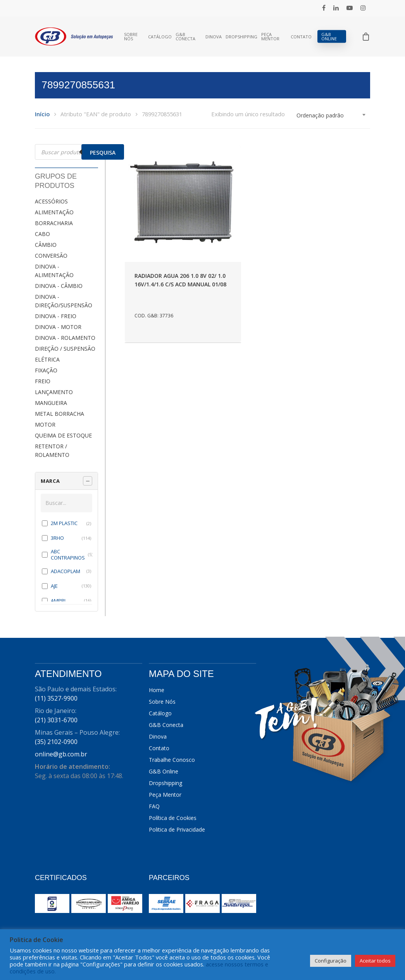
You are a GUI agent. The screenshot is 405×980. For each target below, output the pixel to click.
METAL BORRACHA (59, 414)
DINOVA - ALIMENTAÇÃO (54, 271)
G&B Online (329, 36)
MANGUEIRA (51, 403)
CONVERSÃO (51, 256)
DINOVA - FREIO (56, 316)
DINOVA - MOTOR (58, 327)
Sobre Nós (131, 36)
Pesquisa (103, 152)
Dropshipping (241, 37)
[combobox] (331, 115)
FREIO (43, 381)
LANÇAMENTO (54, 392)
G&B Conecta (185, 36)
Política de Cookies (173, 818)
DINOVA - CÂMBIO (59, 286)
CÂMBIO (46, 245)
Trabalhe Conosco (172, 760)
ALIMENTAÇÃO (54, 212)
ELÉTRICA (47, 359)
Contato (301, 37)
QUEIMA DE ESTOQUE (63, 435)
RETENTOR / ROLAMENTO (52, 450)
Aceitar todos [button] (375, 961)
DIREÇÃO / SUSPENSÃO (65, 349)
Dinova (214, 37)
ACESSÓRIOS (51, 201)
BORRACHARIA (54, 223)
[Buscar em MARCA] (66, 503)
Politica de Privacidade (177, 829)
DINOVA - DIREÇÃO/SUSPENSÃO (64, 301)
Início (42, 114)
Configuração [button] (331, 961)
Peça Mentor (270, 36)
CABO (42, 234)
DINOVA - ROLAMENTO (65, 338)
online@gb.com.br (61, 754)
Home (157, 690)
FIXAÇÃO (46, 370)
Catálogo (160, 37)
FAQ (154, 806)
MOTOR (45, 425)
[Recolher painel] (88, 481)
